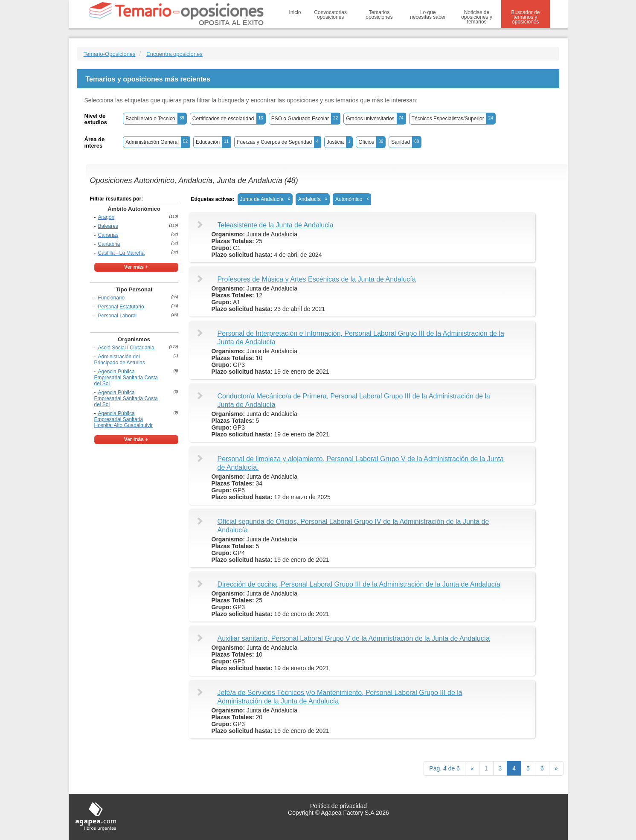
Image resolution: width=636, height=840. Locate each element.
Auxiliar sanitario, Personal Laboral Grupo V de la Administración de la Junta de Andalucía (354, 638)
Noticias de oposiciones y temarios (477, 17)
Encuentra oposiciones (174, 54)
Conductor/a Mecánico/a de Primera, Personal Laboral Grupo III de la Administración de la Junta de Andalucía (354, 400)
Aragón (106, 217)
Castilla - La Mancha (121, 253)
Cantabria (109, 244)
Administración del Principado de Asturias (120, 360)
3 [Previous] (500, 768)
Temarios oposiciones (379, 15)
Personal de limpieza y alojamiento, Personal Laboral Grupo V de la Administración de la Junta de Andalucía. (361, 463)
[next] (556, 768)
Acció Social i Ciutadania (126, 348)
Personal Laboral (118, 316)
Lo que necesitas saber (428, 15)
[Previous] (472, 768)
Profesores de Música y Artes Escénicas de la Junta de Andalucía (317, 279)
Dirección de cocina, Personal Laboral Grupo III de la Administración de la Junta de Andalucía (359, 584)
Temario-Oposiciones (110, 54)
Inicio (295, 12)
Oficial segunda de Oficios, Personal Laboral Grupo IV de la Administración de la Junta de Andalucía (353, 526)
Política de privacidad (338, 806)
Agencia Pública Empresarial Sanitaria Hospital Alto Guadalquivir (123, 419)
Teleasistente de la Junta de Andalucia (276, 225)
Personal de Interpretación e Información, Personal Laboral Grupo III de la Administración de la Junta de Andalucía (361, 338)
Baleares (108, 226)
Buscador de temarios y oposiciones (525, 17)
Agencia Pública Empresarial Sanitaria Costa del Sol (126, 378)
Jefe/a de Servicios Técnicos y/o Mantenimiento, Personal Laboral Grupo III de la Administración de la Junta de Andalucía (340, 697)
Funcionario (112, 298)
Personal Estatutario (121, 307)
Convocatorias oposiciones (330, 15)
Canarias (108, 235)
